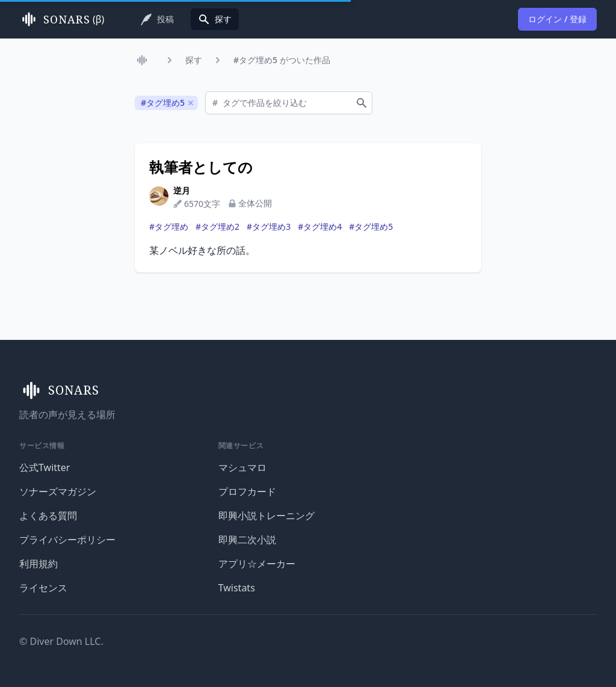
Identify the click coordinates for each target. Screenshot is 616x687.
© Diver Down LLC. (61, 641)
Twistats (237, 588)
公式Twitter (45, 467)
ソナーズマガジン (58, 491)
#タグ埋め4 (320, 226)
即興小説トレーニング (266, 516)
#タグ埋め (169, 226)
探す (194, 60)
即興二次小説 (247, 540)
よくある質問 (48, 516)
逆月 (182, 190)
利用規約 (38, 564)
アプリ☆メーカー (257, 564)
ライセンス (43, 588)
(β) (62, 19)
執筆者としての (201, 167)
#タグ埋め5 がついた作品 (282, 60)
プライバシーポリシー (67, 540)
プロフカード (247, 491)
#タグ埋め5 (371, 226)
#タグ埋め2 (217, 226)
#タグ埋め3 (269, 226)
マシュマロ (242, 467)
